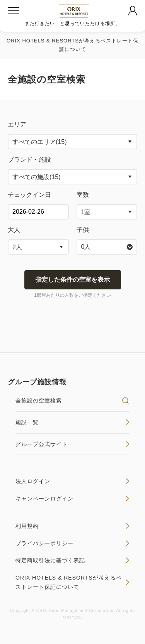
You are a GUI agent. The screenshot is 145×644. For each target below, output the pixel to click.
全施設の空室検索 (72, 401)
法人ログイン (72, 481)
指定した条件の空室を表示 (73, 280)
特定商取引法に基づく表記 (72, 560)
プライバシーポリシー (72, 543)
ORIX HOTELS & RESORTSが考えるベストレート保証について (72, 582)
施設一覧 (72, 422)
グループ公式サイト (72, 444)
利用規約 (72, 526)
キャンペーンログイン (72, 499)
